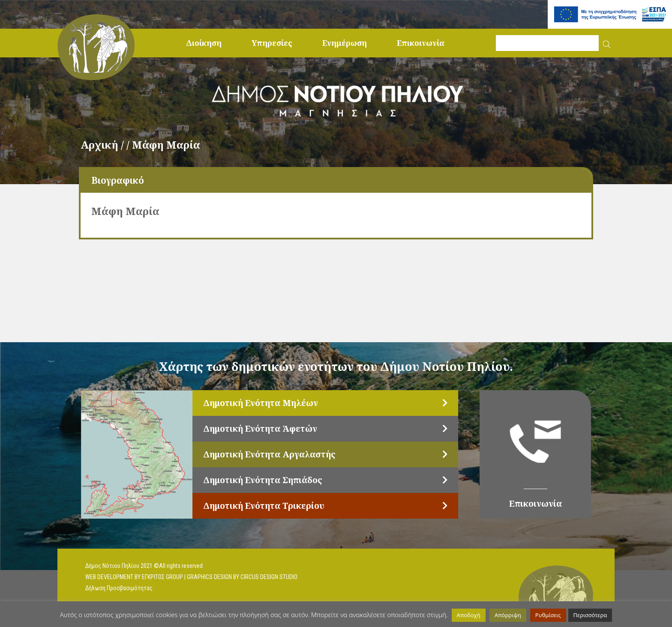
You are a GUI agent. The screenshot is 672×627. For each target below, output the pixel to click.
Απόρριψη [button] (508, 615)
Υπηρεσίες (272, 43)
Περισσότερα (590, 615)
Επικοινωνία (421, 43)
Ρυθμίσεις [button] (548, 615)
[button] (607, 43)
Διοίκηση (204, 43)
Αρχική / (103, 145)
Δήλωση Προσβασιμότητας (119, 588)
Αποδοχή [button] (469, 615)
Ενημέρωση (345, 43)
